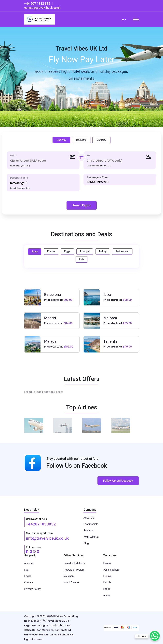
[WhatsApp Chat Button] (155, 636)
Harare (107, 563)
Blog (86, 543)
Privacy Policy (32, 589)
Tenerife (110, 341)
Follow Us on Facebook (118, 481)
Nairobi (107, 583)
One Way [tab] (61, 140)
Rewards (89, 530)
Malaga (50, 341)
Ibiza (107, 295)
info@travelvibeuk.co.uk (47, 538)
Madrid (50, 318)
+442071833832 (41, 524)
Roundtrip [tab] (81, 140)
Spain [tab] (35, 251)
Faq (26, 570)
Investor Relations (74, 563)
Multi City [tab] (101, 140)
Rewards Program (74, 570)
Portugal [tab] (85, 251)
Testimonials (91, 524)
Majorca (110, 318)
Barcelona (53, 295)
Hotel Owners (72, 583)
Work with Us (91, 537)
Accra (106, 595)
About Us (89, 518)
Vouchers (69, 576)
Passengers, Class (98, 177)
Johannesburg (111, 570)
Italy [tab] (81, 259)
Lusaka (107, 576)
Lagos (107, 589)
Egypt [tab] (67, 251)
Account (29, 563)
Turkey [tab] (103, 251)
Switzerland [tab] (122, 251)
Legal (27, 576)
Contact (29, 583)
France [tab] (51, 251)
